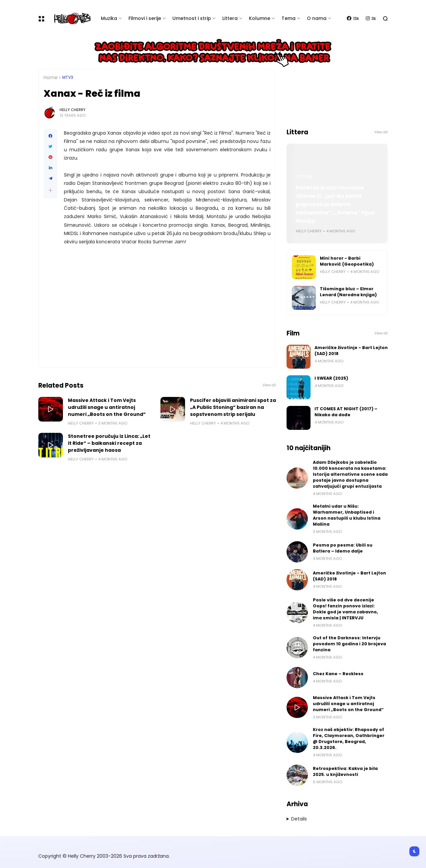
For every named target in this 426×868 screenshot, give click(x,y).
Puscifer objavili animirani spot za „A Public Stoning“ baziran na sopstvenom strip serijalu (233, 407)
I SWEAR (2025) (331, 378)
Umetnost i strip (192, 18)
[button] (50, 190)
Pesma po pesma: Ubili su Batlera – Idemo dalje (343, 548)
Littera (230, 18)
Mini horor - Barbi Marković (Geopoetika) (347, 261)
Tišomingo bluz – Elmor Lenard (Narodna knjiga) (348, 292)
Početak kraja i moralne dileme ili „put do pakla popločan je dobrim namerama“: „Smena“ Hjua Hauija (335, 204)
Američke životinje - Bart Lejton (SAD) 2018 (351, 351)
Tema (289, 18)
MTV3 (68, 77)
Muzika (109, 18)
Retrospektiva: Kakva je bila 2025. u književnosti (345, 771)
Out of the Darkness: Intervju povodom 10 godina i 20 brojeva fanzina (349, 644)
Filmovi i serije (145, 18)
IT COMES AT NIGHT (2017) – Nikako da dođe (346, 412)
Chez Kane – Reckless (338, 674)
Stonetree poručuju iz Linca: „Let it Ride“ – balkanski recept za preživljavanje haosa (109, 443)
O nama (317, 18)
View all (269, 385)
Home (51, 77)
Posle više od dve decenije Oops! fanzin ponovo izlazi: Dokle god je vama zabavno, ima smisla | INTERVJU (345, 609)
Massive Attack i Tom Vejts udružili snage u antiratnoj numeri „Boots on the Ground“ (107, 407)
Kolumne (260, 18)
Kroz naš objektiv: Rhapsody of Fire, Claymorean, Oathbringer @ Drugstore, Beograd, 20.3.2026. (349, 739)
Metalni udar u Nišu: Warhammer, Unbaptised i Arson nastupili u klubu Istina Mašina (347, 515)
